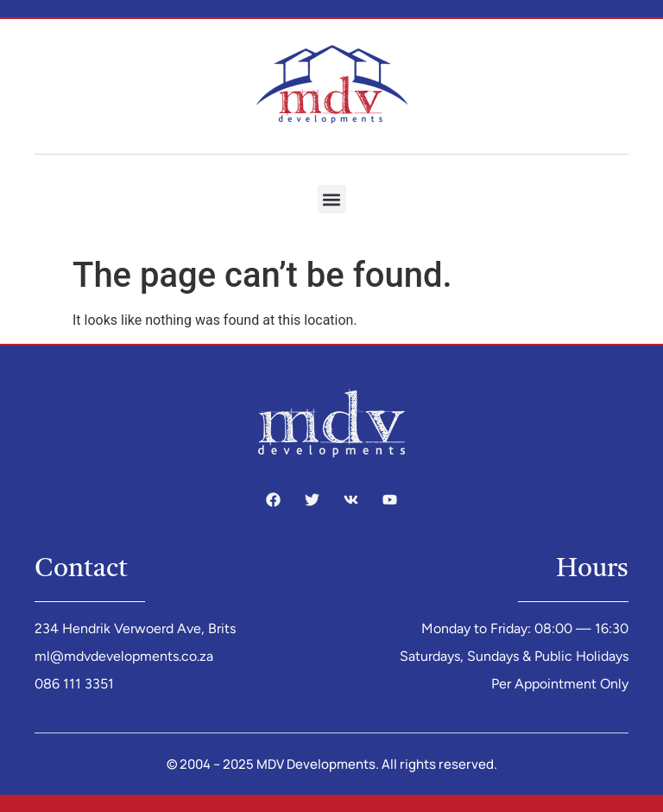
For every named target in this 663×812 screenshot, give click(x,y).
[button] (332, 199)
